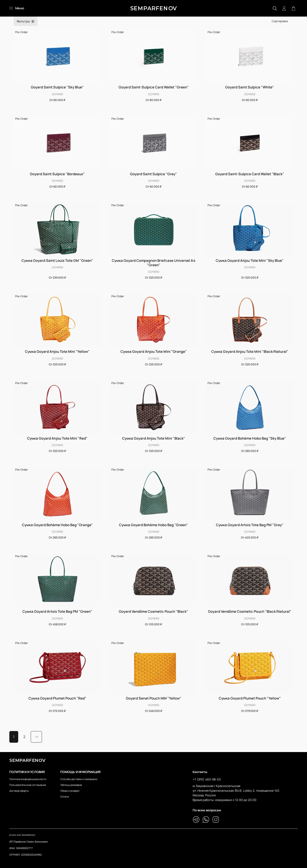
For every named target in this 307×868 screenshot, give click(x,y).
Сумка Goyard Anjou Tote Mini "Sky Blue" (250, 261)
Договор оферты (19, 791)
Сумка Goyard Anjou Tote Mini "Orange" (154, 352)
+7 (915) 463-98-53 (207, 779)
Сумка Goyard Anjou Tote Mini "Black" (154, 438)
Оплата (65, 796)
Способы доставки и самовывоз (79, 779)
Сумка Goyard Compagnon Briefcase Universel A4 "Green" (154, 263)
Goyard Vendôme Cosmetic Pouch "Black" (153, 611)
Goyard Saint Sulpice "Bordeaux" (57, 174)
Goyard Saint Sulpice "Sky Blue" (57, 87)
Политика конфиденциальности (28, 779)
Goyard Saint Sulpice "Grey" (153, 174)
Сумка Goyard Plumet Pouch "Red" (57, 698)
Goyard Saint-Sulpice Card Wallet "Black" (250, 174)
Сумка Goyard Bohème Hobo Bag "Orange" (57, 525)
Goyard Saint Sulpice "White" (250, 87)
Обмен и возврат (70, 791)
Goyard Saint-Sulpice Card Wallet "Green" (154, 87)
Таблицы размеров (71, 785)
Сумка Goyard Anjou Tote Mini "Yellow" (57, 352)
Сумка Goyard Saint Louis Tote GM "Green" (57, 261)
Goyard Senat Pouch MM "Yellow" (154, 698)
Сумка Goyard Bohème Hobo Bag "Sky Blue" (250, 438)
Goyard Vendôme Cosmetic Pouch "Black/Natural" (250, 611)
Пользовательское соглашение (28, 785)
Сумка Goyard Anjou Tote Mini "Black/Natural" (250, 352)
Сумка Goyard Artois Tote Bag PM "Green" (57, 611)
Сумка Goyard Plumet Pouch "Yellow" (250, 698)
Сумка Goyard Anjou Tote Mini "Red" (57, 438)
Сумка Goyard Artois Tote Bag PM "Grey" (250, 525)
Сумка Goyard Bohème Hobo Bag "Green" (153, 525)
